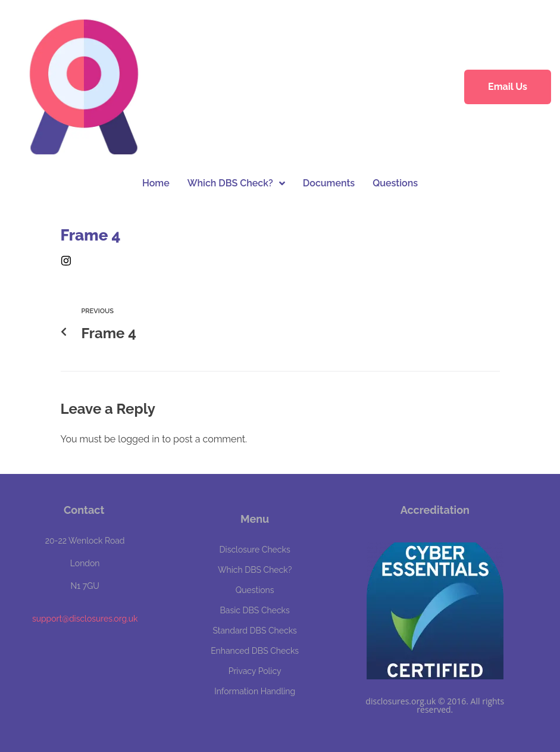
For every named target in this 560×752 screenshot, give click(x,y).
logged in (139, 439)
